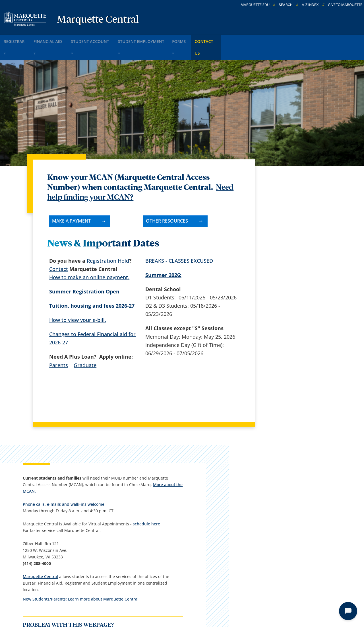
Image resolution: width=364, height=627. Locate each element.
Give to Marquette (345, 5)
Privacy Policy (180, 595)
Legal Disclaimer (222, 595)
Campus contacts (137, 516)
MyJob (185, 561)
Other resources (167, 205)
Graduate (85, 350)
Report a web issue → (292, 560)
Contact (59, 253)
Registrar (18, 39)
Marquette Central (98, 20)
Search (286, 5)
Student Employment (161, 39)
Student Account (104, 39)
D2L (182, 546)
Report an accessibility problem (294, 421)
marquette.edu (255, 5)
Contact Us (237, 39)
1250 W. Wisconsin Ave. (46, 525)
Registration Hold (108, 245)
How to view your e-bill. (78, 304)
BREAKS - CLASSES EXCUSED (179, 245)
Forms (205, 39)
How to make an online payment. (89, 262)
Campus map (133, 531)
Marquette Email (197, 516)
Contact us (129, 546)
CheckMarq (191, 531)
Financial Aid (57, 39)
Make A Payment (71, 205)
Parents (59, 350)
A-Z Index (310, 5)
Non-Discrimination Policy (280, 595)
